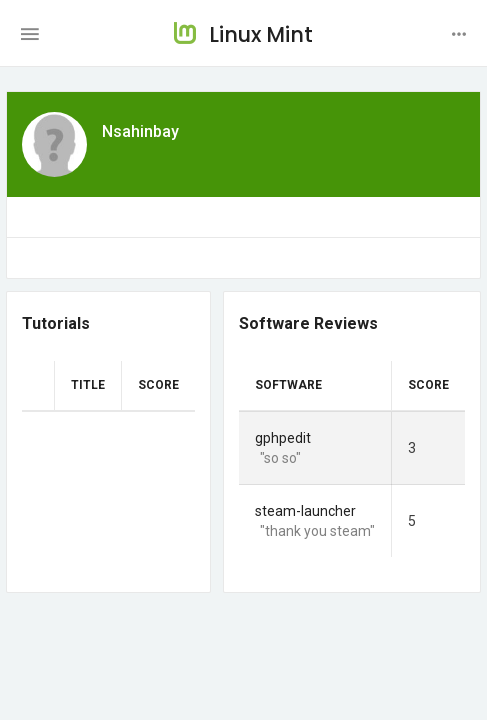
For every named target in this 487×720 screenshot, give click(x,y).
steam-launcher (305, 511)
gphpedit (283, 438)
